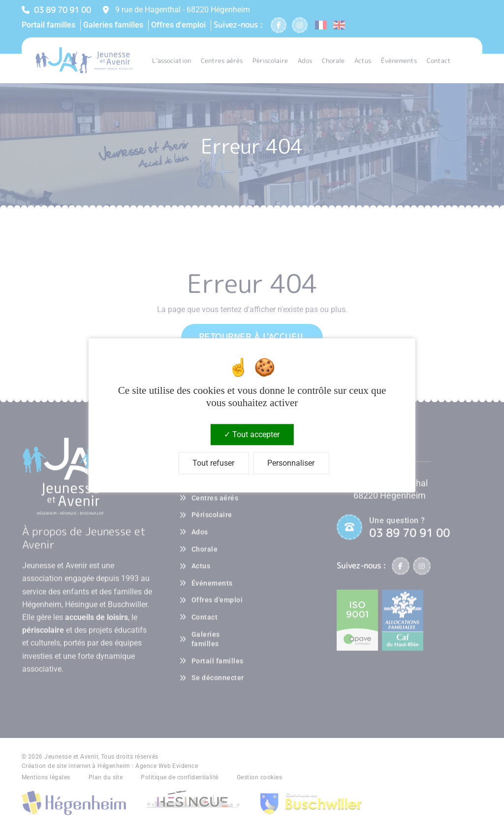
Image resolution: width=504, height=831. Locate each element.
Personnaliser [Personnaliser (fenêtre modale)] (291, 463)
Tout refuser (213, 463)
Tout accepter (252, 434)
